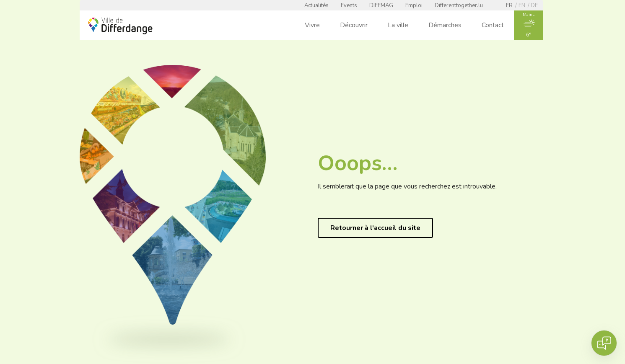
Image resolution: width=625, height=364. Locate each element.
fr (509, 5)
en (522, 5)
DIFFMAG (381, 5)
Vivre (312, 25)
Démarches (445, 25)
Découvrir (354, 25)
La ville (398, 25)
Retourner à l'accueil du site (375, 228)
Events (349, 5)
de (534, 5)
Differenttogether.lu (459, 5)
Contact (493, 25)
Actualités (316, 5)
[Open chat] (604, 343)
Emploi (414, 5)
